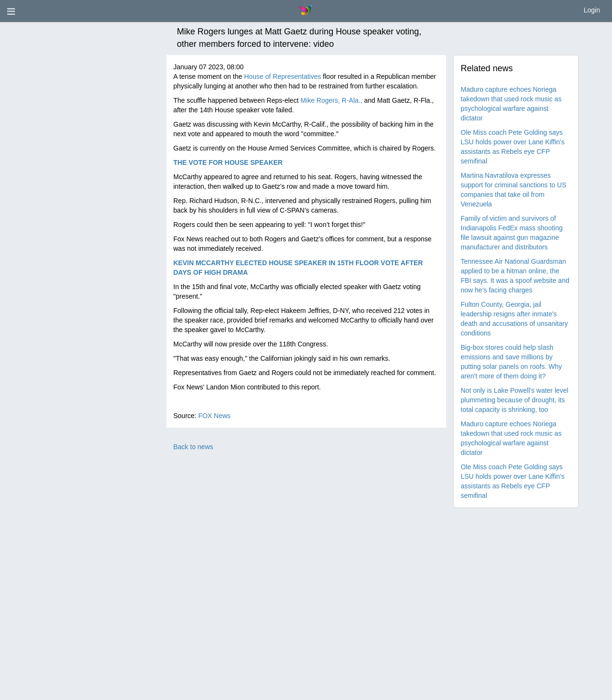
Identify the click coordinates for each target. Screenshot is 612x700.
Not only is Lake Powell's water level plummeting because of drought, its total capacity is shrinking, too (515, 400)
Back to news (193, 447)
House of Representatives (282, 76)
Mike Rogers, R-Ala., (331, 100)
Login (592, 10)
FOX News (215, 416)
